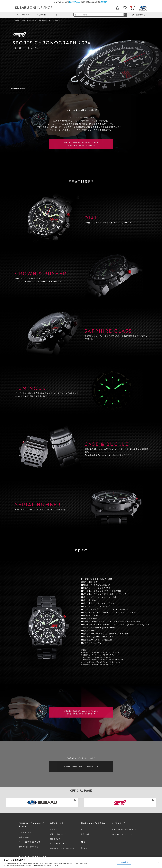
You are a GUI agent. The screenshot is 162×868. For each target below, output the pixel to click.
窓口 (83, 831)
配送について (55, 840)
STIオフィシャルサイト (122, 835)
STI (58, 15)
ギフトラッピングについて (61, 845)
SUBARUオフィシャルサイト (124, 831)
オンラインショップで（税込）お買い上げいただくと (81, 2)
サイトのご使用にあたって (30, 843)
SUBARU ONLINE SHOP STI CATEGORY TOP (81, 767)
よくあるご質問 (25, 834)
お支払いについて (57, 831)
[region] (81, 862)
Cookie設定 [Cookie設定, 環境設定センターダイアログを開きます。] (124, 862)
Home (17, 21)
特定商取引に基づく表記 (29, 848)
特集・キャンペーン (29, 21)
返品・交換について (58, 835)
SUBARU (42, 15)
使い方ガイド (140, 15)
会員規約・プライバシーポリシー (62, 850)
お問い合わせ (24, 838)
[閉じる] (158, 862)
